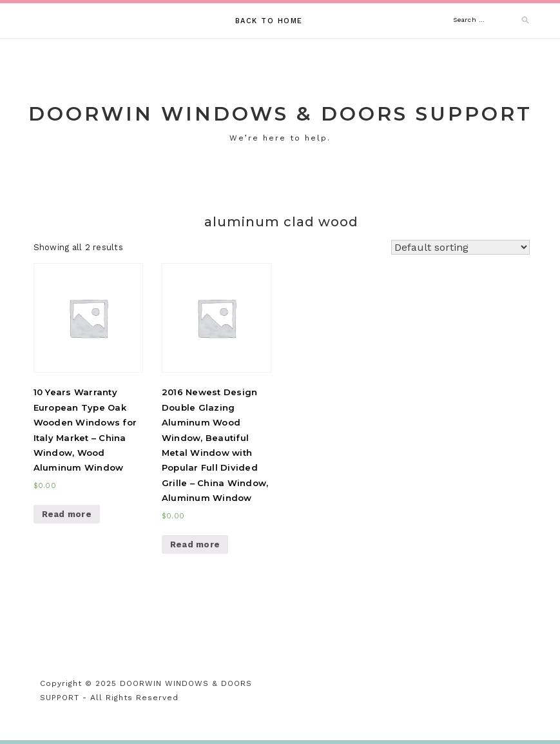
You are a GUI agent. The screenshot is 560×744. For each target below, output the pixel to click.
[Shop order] (460, 247)
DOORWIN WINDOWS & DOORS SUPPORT (280, 114)
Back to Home (269, 21)
